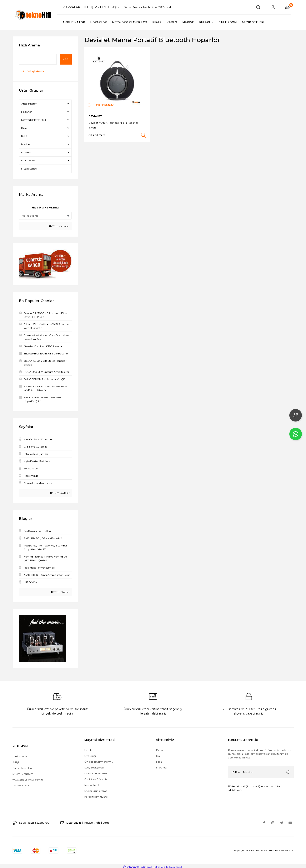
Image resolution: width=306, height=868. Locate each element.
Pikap (25, 128)
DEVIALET (95, 116)
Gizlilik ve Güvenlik (96, 777)
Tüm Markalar (59, 226)
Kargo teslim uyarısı (97, 794)
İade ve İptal (92, 783)
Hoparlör (27, 112)
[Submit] (287, 770)
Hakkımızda (20, 754)
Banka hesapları (22, 766)
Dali (159, 754)
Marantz (161, 765)
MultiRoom (28, 160)
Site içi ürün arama (96, 789)
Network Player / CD (34, 120)
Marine (25, 144)
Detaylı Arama (35, 71)
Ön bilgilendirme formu (99, 759)
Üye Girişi (90, 754)
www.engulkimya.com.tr (28, 777)
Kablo (25, 136)
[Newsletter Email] (261, 770)
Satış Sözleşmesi (94, 765)
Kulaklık (26, 152)
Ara (66, 59)
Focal (159, 759)
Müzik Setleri (29, 169)
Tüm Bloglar (60, 592)
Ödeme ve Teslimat (96, 771)
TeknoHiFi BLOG (22, 783)
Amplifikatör (29, 104)
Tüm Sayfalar (60, 493)
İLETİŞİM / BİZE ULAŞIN (102, 7)
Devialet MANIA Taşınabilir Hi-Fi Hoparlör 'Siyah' (113, 125)
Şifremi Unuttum (23, 771)
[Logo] (33, 15)
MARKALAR (71, 7)
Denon (160, 748)
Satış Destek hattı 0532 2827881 (147, 7)
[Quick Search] (38, 59)
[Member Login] (273, 7)
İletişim (17, 760)
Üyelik (88, 748)
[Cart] (287, 7)
